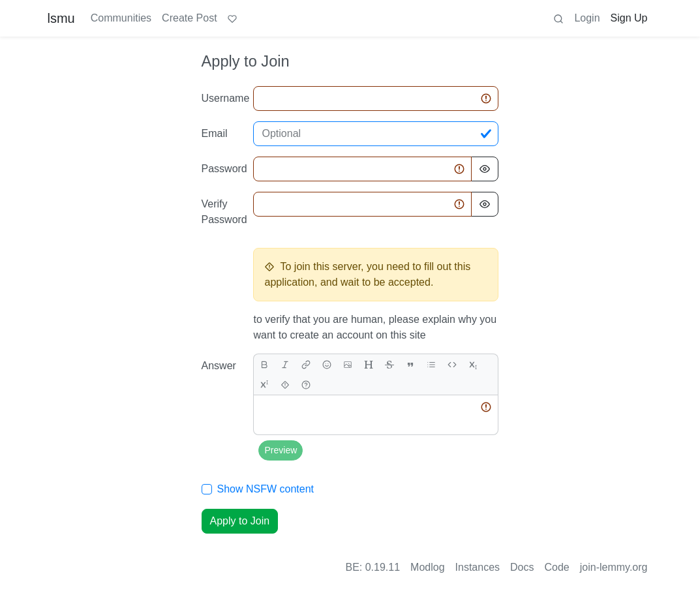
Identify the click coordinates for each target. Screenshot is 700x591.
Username (224, 98)
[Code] (452, 364)
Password (224, 169)
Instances (478, 567)
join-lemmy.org (614, 567)
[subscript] (473, 364)
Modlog (427, 567)
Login (587, 18)
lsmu (61, 18)
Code (557, 567)
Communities (121, 18)
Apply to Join (240, 521)
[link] (306, 364)
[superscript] (264, 385)
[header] (369, 364)
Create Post (189, 18)
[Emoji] (327, 364)
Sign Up (629, 18)
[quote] (410, 364)
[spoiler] (285, 385)
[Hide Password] (485, 169)
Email (215, 133)
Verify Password (224, 212)
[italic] (285, 364)
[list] (431, 364)
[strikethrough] (389, 364)
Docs (522, 567)
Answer (219, 366)
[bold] (264, 364)
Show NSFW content (266, 489)
